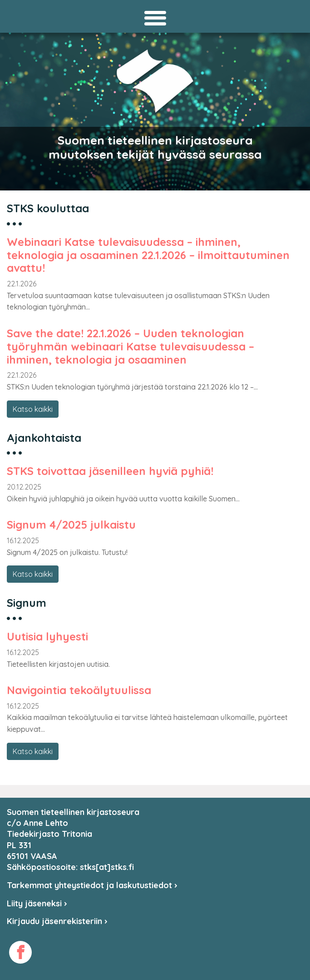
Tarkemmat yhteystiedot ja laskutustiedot (92, 885)
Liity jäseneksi (37, 903)
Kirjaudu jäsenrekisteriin (57, 921)
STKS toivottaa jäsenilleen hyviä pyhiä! (110, 471)
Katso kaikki (33, 409)
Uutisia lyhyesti (47, 636)
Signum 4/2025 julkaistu (71, 525)
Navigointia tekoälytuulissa (79, 690)
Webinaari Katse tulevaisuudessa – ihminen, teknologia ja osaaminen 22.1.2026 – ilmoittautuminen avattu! (148, 255)
